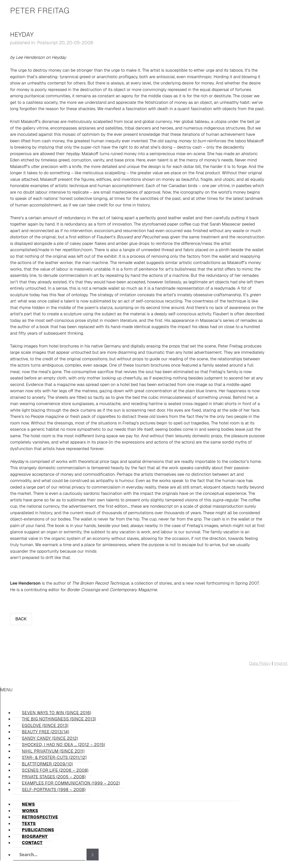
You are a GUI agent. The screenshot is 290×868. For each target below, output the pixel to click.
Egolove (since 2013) (45, 726)
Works (30, 811)
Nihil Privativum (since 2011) (53, 751)
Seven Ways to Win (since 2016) (57, 713)
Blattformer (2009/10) (47, 764)
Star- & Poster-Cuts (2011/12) (54, 757)
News (28, 804)
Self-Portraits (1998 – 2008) (54, 790)
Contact (32, 843)
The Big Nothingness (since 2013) (59, 719)
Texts (29, 824)
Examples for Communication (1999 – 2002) (71, 783)
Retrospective (40, 817)
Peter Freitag (40, 10)
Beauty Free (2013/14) (46, 732)
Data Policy (260, 663)
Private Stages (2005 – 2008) (54, 777)
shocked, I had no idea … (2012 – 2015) (64, 745)
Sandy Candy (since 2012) (50, 738)
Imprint (281, 663)
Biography (35, 836)
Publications (38, 830)
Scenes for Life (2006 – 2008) (55, 770)
